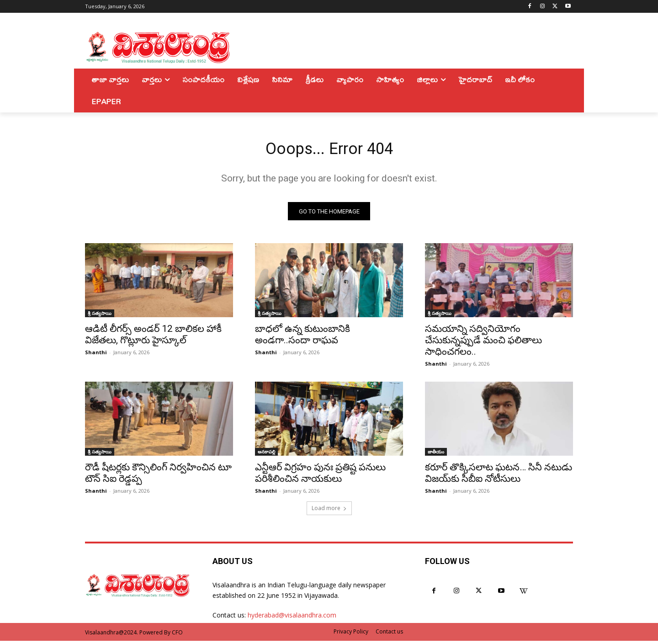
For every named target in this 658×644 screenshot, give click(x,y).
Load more (329, 512)
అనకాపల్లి (266, 455)
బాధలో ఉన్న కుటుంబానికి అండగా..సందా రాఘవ (302, 338)
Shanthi (96, 356)
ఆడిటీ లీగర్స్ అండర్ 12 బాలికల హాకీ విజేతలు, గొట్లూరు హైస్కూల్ (153, 338)
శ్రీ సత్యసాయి (100, 317)
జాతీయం (436, 455)
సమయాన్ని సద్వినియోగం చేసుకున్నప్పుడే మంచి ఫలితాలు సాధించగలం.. (483, 344)
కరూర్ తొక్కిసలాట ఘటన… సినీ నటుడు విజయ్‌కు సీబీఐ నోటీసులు (499, 476)
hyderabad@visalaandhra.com (292, 619)
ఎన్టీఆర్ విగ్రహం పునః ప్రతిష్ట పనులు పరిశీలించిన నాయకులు (320, 476)
